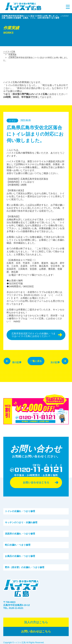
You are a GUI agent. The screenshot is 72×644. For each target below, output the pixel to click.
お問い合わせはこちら (36, 631)
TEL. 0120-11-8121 (13, 608)
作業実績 (12, 55)
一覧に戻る (36, 361)
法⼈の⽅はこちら (36, 622)
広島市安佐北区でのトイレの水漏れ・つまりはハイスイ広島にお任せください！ (34, 335)
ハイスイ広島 (9, 52)
